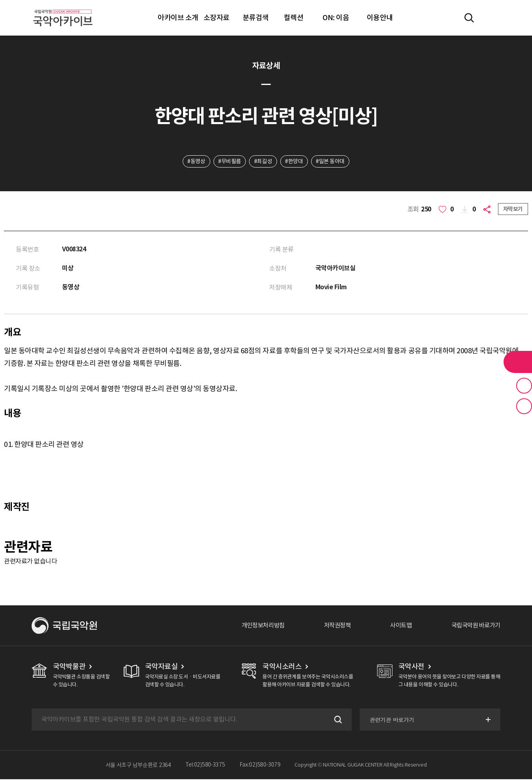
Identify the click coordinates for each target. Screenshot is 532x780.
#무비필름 (229, 162)
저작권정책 (331, 626)
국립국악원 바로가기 (474, 626)
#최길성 (263, 162)
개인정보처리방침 (254, 626)
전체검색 (469, 18)
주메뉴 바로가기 (0, 0)
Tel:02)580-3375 (205, 766)
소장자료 (217, 18)
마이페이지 (492, 18)
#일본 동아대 (331, 162)
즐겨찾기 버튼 (524, 386)
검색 (336, 720)
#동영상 (195, 162)
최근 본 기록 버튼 (524, 406)
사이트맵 (396, 626)
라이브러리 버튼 (518, 362)
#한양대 (294, 162)
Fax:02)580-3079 (260, 766)
